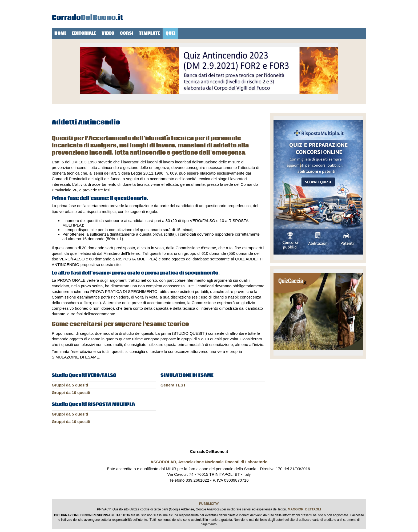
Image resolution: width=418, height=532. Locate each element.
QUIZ (170, 33)
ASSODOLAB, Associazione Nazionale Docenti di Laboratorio (209, 462)
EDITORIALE (84, 33)
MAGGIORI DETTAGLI (305, 509)
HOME (60, 33)
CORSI (127, 33)
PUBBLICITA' (209, 504)
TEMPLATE (149, 33)
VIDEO (108, 33)
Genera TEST (173, 385)
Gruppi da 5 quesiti (70, 385)
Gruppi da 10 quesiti (71, 392)
